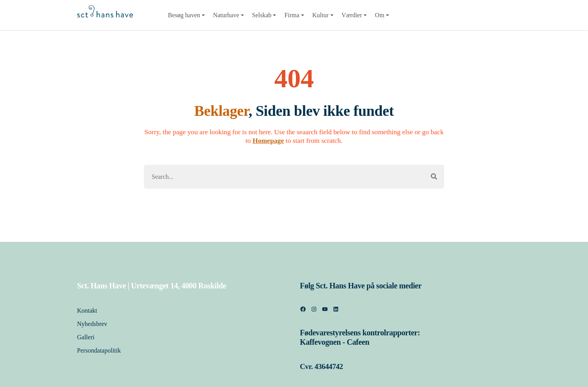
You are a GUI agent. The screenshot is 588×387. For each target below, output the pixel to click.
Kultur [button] (321, 15)
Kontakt (87, 310)
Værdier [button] (352, 15)
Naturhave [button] (226, 15)
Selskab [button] (262, 15)
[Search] (284, 177)
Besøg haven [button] (184, 15)
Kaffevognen (320, 342)
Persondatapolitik (100, 350)
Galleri (86, 337)
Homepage (268, 140)
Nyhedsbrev (92, 324)
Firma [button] (292, 15)
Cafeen (358, 342)
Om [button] (380, 15)
